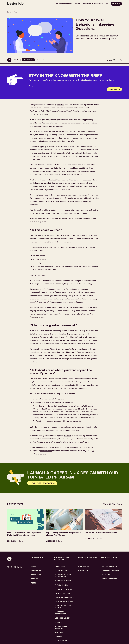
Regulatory (36, 575)
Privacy (34, 579)
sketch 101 (59, 633)
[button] (64, 4)
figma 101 (59, 637)
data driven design (63, 593)
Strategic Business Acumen (63, 607)
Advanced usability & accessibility (64, 576)
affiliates (106, 575)
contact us (83, 571)
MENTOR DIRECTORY (110, 579)
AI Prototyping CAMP (64, 589)
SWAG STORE (36, 571)
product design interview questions (83, 123)
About (34, 566)
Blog (9, 12)
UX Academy (60, 566)
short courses (46, 451)
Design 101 (59, 622)
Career (17, 12)
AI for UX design (61, 585)
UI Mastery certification (61, 613)
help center (84, 566)
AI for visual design (63, 581)
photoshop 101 (61, 641)
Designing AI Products (64, 597)
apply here (84, 442)
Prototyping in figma (64, 602)
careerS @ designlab (111, 571)
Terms (34, 583)
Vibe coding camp (62, 618)
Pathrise (60, 105)
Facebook (46, 186)
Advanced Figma (62, 571)
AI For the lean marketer (61, 627)
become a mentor (109, 566)
